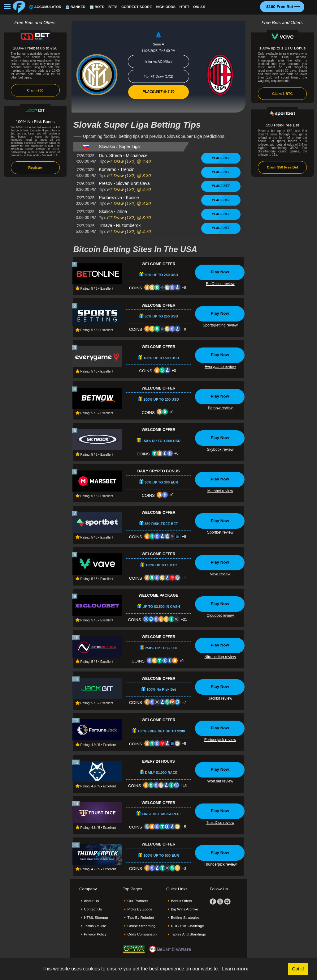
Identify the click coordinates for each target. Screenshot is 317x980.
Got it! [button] (298, 969)
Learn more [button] (235, 969)
